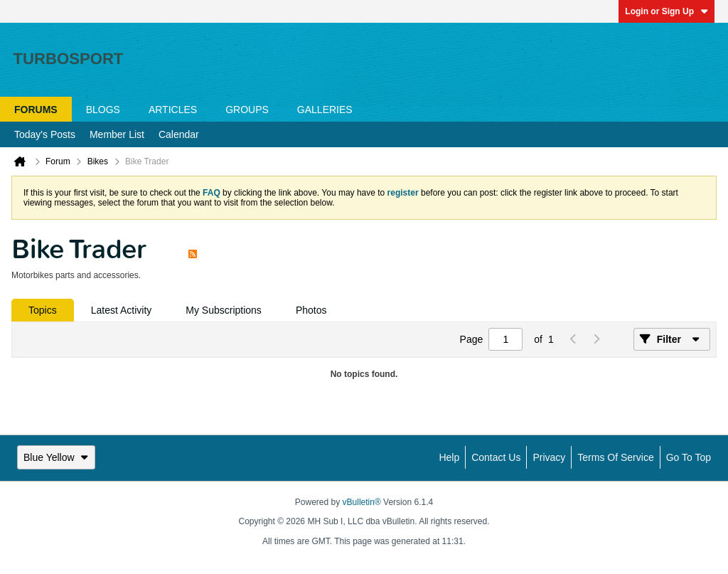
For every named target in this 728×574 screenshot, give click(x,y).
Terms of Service (615, 457)
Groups (247, 110)
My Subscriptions (224, 310)
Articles (173, 110)
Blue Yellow (56, 457)
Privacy (549, 457)
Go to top (689, 457)
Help (449, 457)
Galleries (325, 110)
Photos (311, 310)
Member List (117, 134)
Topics (43, 310)
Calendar (179, 134)
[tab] (43, 310)
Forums (36, 110)
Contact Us (496, 457)
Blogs (103, 110)
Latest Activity (122, 310)
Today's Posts (45, 134)
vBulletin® (362, 502)
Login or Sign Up (667, 11)
